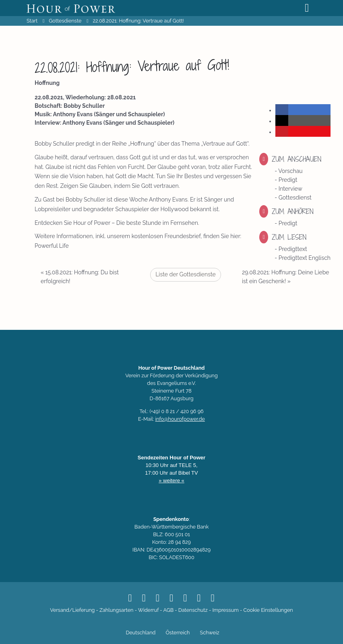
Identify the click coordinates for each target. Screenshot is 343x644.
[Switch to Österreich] (177, 633)
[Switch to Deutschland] (139, 633)
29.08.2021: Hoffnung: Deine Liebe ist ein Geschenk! (286, 277)
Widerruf (148, 610)
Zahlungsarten (116, 610)
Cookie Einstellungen (268, 610)
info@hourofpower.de (180, 419)
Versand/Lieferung (72, 610)
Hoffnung (47, 83)
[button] (282, 110)
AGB (168, 610)
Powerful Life (52, 246)
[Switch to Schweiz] (208, 633)
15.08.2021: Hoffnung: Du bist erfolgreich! (80, 277)
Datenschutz (193, 610)
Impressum (225, 610)
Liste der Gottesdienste (186, 274)
